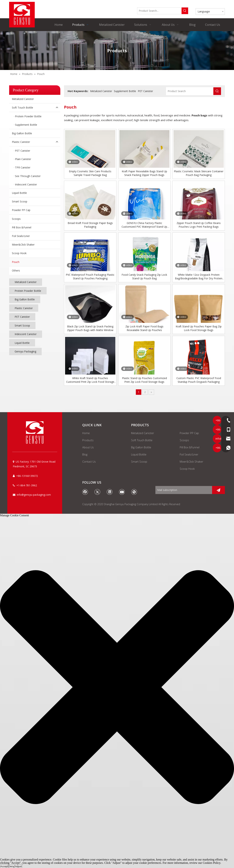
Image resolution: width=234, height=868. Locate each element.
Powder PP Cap (21, 210)
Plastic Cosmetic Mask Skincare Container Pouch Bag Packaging (199, 173)
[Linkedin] (110, 492)
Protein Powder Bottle (28, 291)
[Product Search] (190, 91)
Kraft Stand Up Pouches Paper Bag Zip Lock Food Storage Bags (199, 328)
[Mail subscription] (183, 490)
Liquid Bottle (19, 193)
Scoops (16, 219)
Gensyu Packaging (25, 351)
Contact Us (89, 461)
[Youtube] (122, 492)
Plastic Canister (36, 142)
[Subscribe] (218, 490)
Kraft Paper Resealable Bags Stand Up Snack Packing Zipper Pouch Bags (144, 173)
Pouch (16, 262)
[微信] (134, 492)
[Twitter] (97, 492)
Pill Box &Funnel (22, 227)
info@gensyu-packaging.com (34, 495)
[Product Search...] (159, 11)
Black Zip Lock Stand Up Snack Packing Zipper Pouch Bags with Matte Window (90, 328)
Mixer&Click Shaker (23, 245)
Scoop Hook (19, 253)
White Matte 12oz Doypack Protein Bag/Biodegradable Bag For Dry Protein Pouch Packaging (199, 277)
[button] (117, 687)
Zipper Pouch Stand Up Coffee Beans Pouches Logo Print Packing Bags (199, 225)
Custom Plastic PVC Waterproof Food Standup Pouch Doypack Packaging (199, 380)
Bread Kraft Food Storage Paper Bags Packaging (90, 225)
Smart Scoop (20, 201)
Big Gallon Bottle (22, 133)
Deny (11, 866)
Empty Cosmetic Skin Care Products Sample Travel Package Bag (90, 173)
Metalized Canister (23, 99)
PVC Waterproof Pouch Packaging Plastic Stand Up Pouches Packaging (90, 277)
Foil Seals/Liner (21, 236)
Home (86, 433)
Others (16, 270)
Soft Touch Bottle (36, 108)
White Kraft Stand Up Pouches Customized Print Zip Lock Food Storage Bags (90, 380)
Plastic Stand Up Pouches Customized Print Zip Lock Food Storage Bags (144, 380)
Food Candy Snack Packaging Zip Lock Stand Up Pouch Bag (144, 277)
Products (88, 440)
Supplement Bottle (125, 91)
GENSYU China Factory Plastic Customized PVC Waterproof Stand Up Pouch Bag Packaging (144, 225)
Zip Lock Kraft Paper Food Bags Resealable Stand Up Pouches (144, 328)
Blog (85, 454)
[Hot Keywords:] (185, 11)
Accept (4, 866)
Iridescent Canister (26, 334)
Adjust (18, 866)
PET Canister (22, 317)
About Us (88, 447)
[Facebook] (85, 492)
